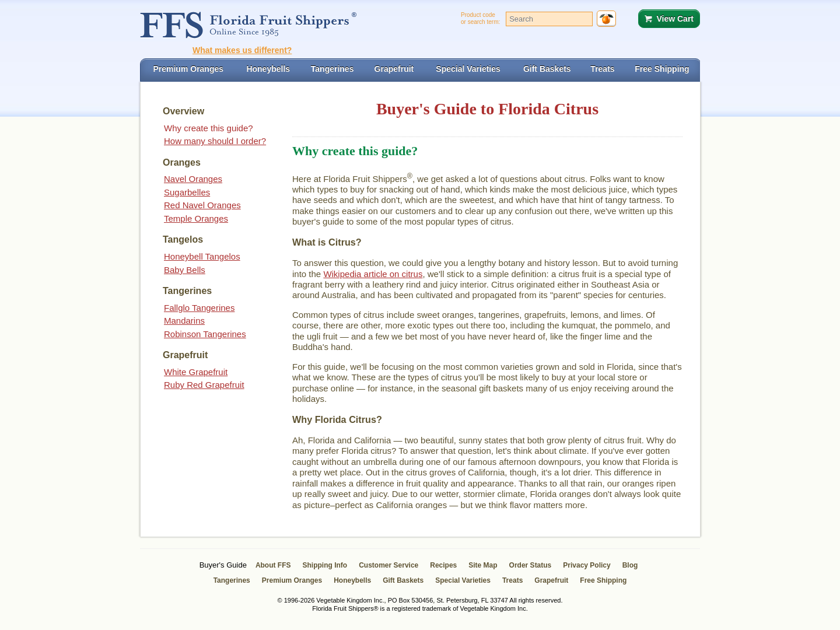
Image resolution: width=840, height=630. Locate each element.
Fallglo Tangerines (199, 308)
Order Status (531, 565)
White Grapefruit (196, 372)
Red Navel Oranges (202, 205)
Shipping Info (325, 565)
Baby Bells (185, 270)
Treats (512, 580)
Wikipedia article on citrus (373, 274)
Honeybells (352, 580)
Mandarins (184, 321)
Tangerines (232, 580)
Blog (630, 565)
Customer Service (388, 565)
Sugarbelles (187, 192)
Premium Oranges (292, 580)
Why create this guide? (209, 128)
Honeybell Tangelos (202, 256)
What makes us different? (242, 50)
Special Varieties (463, 580)
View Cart (675, 19)
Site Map (483, 565)
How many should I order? (215, 141)
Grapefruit (551, 580)
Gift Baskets (403, 580)
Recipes (443, 565)
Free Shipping (603, 580)
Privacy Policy (587, 565)
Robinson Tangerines (205, 334)
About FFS (273, 565)
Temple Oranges (196, 218)
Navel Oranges (193, 179)
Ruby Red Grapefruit (204, 385)
